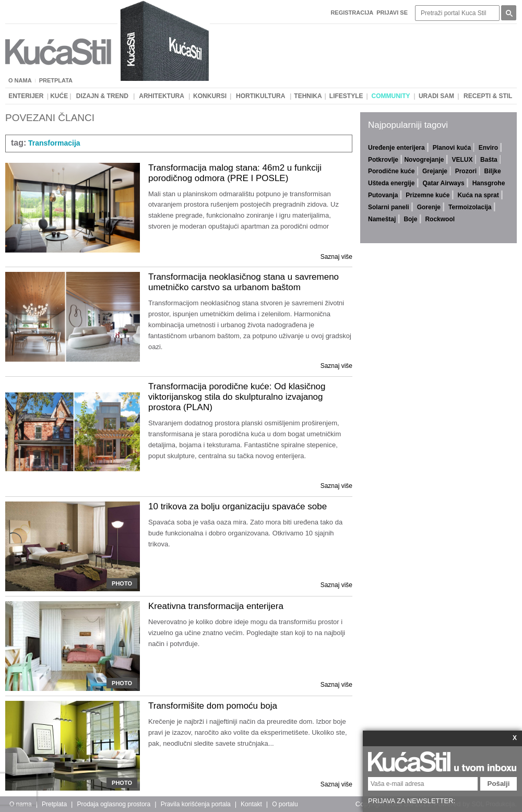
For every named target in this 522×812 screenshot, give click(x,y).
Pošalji (499, 784)
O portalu (285, 804)
